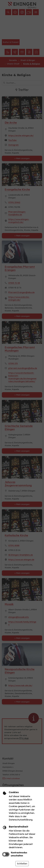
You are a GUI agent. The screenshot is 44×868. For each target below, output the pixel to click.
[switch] (6, 854)
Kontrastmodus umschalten (19, 854)
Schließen (22, 864)
